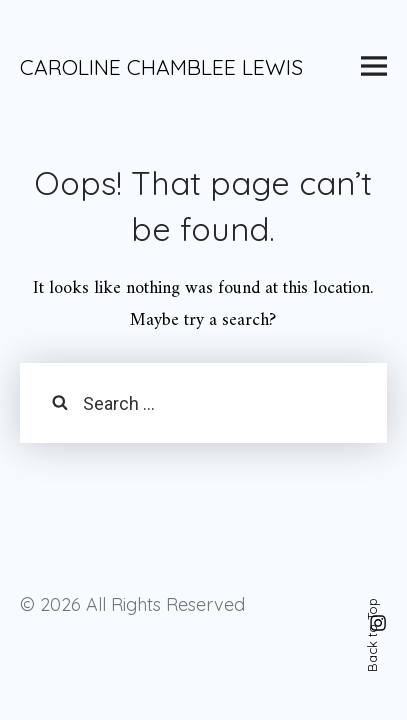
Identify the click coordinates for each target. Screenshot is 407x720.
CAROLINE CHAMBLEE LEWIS (161, 67)
